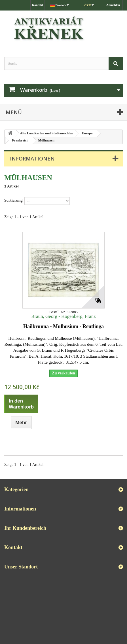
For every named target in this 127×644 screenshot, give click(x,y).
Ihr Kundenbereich (25, 528)
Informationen (32, 159)
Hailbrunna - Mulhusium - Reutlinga (63, 326)
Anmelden (113, 5)
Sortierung (13, 200)
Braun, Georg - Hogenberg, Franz (63, 316)
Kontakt (38, 5)
